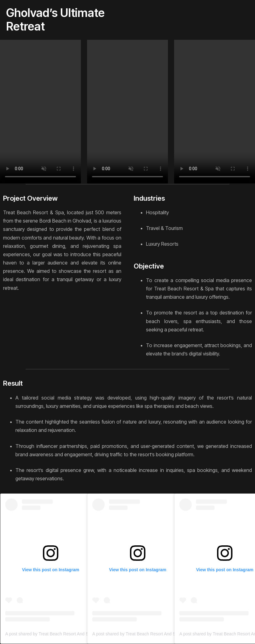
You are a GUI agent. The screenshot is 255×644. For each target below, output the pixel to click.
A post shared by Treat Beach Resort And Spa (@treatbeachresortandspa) (76, 634)
